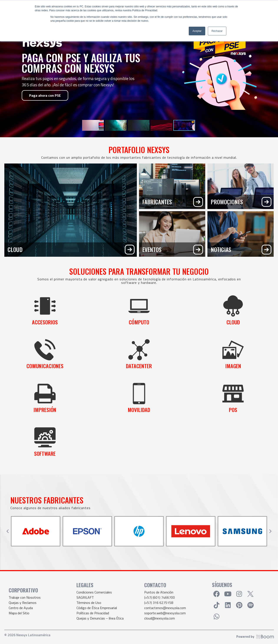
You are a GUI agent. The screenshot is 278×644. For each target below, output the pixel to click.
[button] (8, 531)
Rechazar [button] (217, 31)
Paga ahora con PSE (45, 95)
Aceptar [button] (197, 31)
